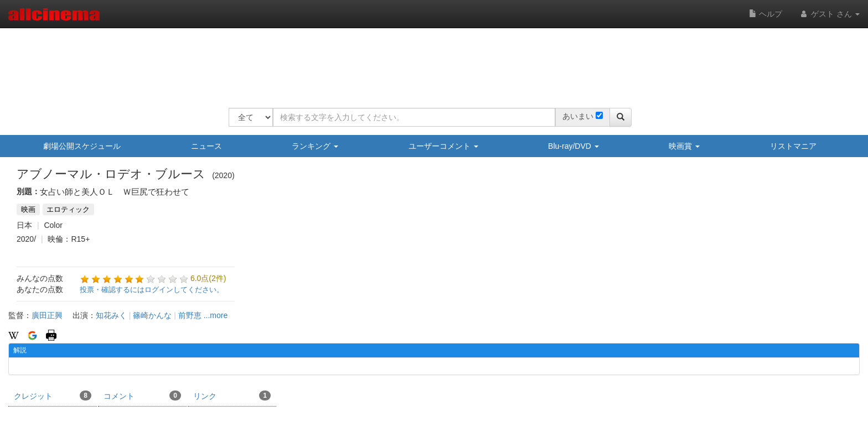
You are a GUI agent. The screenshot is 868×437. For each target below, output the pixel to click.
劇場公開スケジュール (82, 146)
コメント (142, 396)
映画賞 (684, 146)
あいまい (578, 116)
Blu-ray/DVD (573, 146)
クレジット (53, 396)
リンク (232, 396)
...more (216, 315)
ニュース (206, 146)
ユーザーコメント (443, 146)
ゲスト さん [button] (829, 14)
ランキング (315, 146)
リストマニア (793, 146)
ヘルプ (766, 14)
